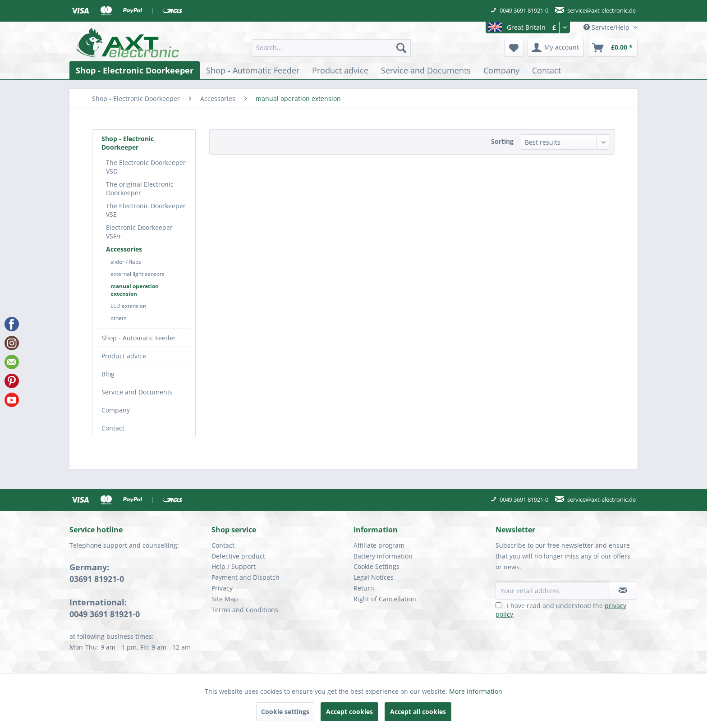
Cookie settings (285, 712)
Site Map (225, 599)
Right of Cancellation (385, 599)
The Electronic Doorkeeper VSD (146, 167)
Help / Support (234, 566)
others (119, 318)
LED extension (128, 306)
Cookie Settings (376, 566)
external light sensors (138, 274)
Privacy (222, 588)
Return (364, 588)
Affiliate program (379, 545)
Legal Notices (374, 577)
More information (476, 691)
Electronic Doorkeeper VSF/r (139, 232)
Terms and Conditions (245, 610)
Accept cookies (349, 712)
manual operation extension (135, 290)
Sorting (502, 141)
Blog (108, 374)
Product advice (124, 356)
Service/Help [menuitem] (607, 27)
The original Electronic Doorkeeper (140, 188)
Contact (113, 428)
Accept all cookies (418, 712)
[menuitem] (331, 48)
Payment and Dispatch (246, 577)
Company (116, 410)
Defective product (238, 556)
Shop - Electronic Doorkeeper (128, 143)
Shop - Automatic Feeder (139, 338)
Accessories (124, 249)
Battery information (383, 556)
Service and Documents (137, 392)
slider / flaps (126, 262)
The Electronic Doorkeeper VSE (146, 210)
